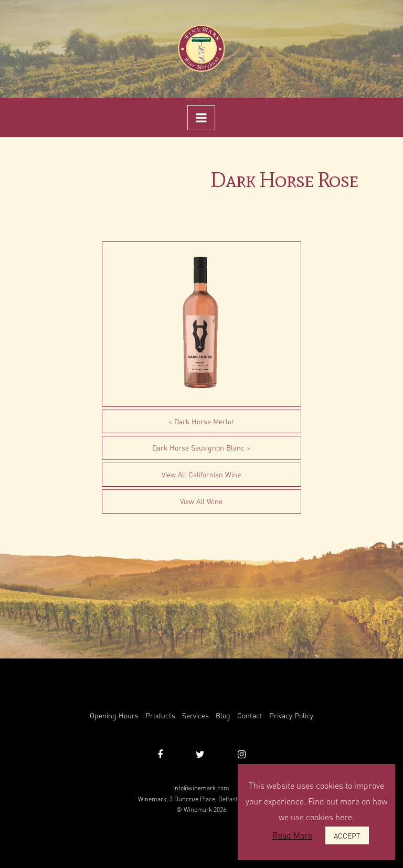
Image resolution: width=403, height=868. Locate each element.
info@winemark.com (201, 788)
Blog (223, 715)
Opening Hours (114, 715)
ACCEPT (347, 835)
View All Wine (201, 501)
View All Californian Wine (201, 474)
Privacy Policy (291, 715)
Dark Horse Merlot (204, 421)
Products (160, 715)
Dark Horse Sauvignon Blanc (198, 447)
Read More (292, 835)
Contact (250, 715)
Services (195, 715)
